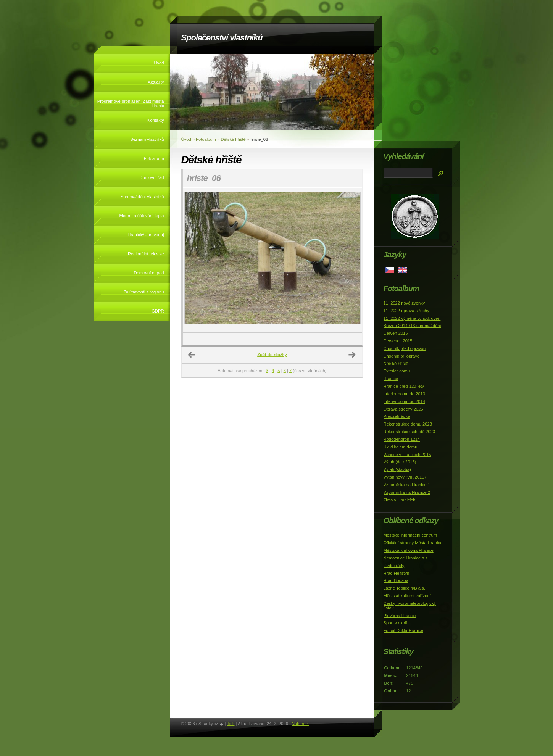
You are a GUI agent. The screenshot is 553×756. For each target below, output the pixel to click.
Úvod (159, 63)
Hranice (391, 379)
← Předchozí (192, 355)
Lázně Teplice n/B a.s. (404, 588)
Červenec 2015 (398, 341)
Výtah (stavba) (397, 469)
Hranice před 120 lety (404, 386)
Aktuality (156, 82)
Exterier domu (397, 371)
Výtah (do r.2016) (400, 462)
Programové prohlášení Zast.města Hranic (131, 103)
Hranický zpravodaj (146, 235)
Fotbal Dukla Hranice (403, 630)
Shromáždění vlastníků (142, 197)
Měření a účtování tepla (142, 216)
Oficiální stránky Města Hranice (413, 543)
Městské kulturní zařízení (407, 596)
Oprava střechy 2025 (403, 409)
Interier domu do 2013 (404, 394)
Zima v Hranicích (400, 500)
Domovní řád (152, 177)
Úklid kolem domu (401, 447)
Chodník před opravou (405, 348)
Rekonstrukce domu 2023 (408, 424)
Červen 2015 (396, 333)
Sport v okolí (395, 623)
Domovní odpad (149, 273)
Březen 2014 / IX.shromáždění (412, 326)
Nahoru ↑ (300, 724)
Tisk (231, 724)
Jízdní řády (394, 566)
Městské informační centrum (410, 535)
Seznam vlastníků (147, 139)
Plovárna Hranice (400, 616)
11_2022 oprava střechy (406, 311)
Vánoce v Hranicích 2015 (407, 455)
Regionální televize (146, 254)
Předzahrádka (397, 416)
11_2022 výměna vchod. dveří (412, 318)
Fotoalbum (154, 158)
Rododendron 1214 (402, 439)
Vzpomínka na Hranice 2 (407, 492)
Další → (352, 355)
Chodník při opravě (402, 356)
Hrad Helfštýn (397, 573)
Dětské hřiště (233, 139)
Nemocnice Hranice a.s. (406, 558)
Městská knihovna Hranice (409, 550)
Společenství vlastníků (222, 38)
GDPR (158, 311)
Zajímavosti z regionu (143, 292)
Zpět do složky (272, 355)
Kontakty (156, 120)
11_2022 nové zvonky (404, 303)
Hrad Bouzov (396, 580)
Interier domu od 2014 (404, 401)
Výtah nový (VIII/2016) (405, 477)
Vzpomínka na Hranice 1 (407, 485)
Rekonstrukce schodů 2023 (410, 432)
